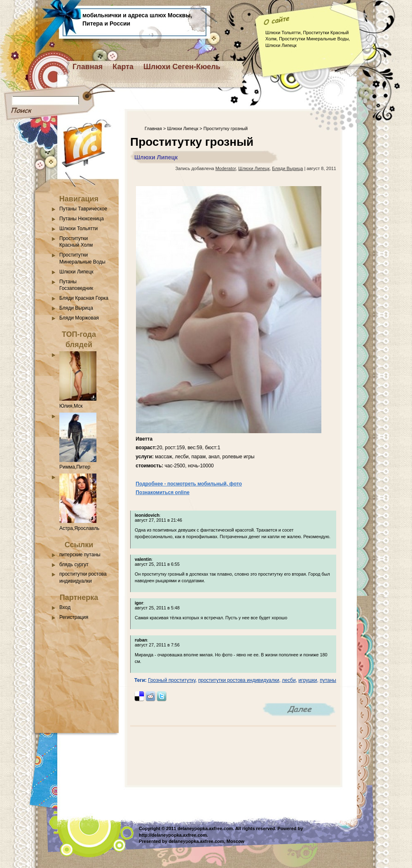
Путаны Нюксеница (82, 219)
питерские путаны (80, 555)
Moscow (235, 841)
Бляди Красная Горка (84, 298)
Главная (88, 67)
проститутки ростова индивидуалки (239, 680)
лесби (289, 680)
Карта (123, 67)
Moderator (226, 168)
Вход (65, 607)
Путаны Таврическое (83, 209)
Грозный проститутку (172, 680)
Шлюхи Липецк (76, 272)
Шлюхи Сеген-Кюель (182, 67)
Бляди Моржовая (79, 318)
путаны (328, 680)
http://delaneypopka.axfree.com (173, 835)
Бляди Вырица (76, 308)
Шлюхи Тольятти (78, 229)
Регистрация (74, 617)
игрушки (308, 680)
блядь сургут (74, 565)
